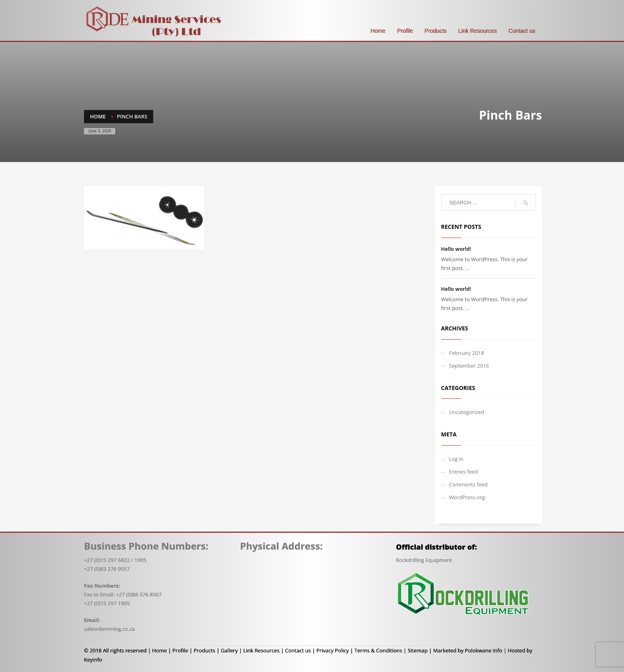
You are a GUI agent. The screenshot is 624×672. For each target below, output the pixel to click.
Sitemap (418, 650)
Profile (180, 650)
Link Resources (261, 650)
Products (204, 650)
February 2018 (467, 353)
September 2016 (469, 366)
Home (159, 650)
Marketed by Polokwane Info (468, 650)
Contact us (298, 650)
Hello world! (456, 249)
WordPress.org (467, 497)
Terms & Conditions (378, 650)
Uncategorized (467, 412)
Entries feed (464, 472)
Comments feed (468, 484)
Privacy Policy (333, 650)
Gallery (229, 650)
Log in (456, 459)
